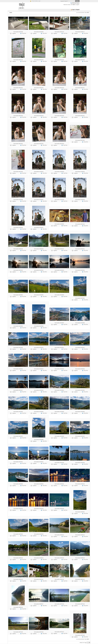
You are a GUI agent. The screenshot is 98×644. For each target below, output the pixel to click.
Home (11, 13)
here (74, 5)
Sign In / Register (76, 10)
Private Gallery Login (36, 1)
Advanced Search (76, 3)
